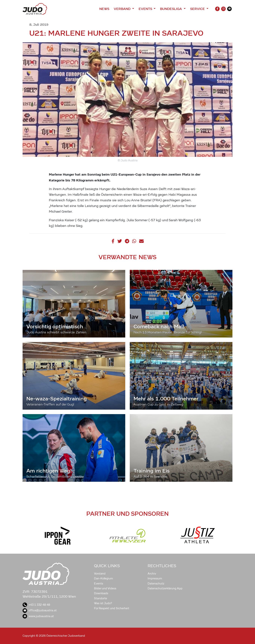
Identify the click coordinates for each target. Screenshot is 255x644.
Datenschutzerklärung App (165, 588)
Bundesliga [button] (171, 9)
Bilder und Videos (105, 588)
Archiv (152, 574)
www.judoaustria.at (38, 616)
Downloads (101, 593)
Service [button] (198, 9)
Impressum (155, 578)
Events (99, 584)
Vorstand (100, 574)
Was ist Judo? (103, 603)
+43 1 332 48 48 (36, 605)
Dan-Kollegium (104, 578)
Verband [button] (123, 9)
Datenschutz (156, 584)
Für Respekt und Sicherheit (112, 608)
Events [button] (146, 9)
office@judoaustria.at (40, 610)
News (104, 9)
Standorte (101, 598)
